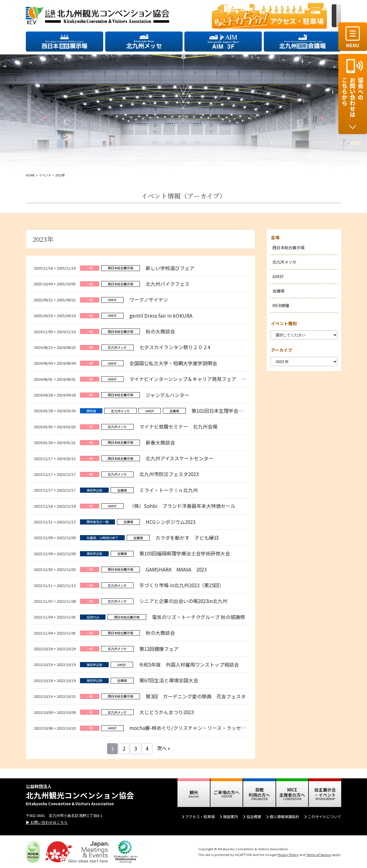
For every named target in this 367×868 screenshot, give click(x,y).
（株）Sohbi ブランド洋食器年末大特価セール (182, 506)
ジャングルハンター (167, 395)
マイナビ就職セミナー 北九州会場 (178, 426)
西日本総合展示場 (288, 248)
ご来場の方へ (227, 792)
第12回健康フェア (159, 649)
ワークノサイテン (149, 300)
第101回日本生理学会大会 (220, 411)
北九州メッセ (284, 262)
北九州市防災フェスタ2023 (169, 474)
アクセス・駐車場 (200, 817)
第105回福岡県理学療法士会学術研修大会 (185, 553)
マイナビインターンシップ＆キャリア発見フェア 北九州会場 (200, 379)
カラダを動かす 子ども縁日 (187, 538)
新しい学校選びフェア (170, 268)
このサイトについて (324, 817)
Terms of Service (319, 855)
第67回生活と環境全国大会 (169, 680)
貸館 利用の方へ (259, 792)
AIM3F (278, 276)
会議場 (278, 291)
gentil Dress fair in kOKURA (161, 316)
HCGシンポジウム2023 (171, 522)
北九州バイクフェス (168, 284)
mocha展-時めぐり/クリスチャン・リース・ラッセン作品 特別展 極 (205, 728)
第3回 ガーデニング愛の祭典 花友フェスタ (196, 696)
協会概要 (254, 817)
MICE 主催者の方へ (292, 792)
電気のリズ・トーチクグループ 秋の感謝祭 (199, 617)
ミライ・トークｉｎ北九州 (169, 490)
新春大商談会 (160, 442)
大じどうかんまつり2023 (166, 712)
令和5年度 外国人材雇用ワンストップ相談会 (189, 664)
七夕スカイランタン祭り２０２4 (175, 347)
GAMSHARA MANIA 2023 (176, 569)
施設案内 (231, 817)
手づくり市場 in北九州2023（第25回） (182, 585)
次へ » (163, 748)
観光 (194, 792)
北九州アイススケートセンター (179, 458)
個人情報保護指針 (284, 817)
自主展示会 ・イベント (325, 792)
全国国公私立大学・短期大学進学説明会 (173, 363)
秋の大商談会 (160, 331)
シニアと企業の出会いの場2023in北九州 (183, 601)
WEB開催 (281, 305)
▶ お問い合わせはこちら (47, 822)
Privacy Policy (288, 855)
